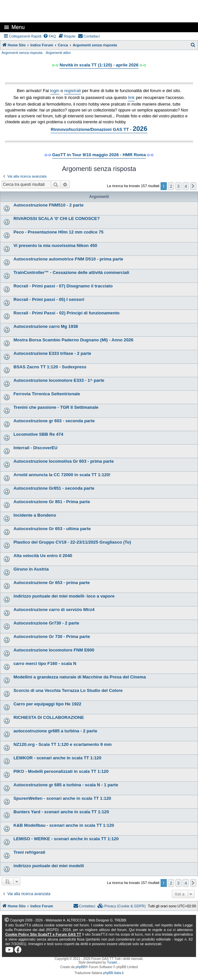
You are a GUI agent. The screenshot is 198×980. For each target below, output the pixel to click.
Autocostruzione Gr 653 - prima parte (52, 583)
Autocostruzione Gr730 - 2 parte (46, 623)
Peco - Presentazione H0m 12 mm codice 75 (58, 232)
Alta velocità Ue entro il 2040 (43, 556)
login (55, 91)
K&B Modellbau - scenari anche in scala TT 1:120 (64, 825)
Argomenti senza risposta (22, 53)
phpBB (80, 967)
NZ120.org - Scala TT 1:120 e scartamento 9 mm (63, 744)
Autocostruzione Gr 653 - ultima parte (52, 529)
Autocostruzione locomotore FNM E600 (54, 650)
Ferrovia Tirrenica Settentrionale (47, 394)
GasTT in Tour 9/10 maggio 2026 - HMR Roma (99, 155)
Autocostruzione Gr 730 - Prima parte (52, 637)
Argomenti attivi (58, 53)
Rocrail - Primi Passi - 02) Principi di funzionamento (66, 313)
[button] (193, 186)
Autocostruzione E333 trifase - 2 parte (52, 353)
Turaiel (112, 962)
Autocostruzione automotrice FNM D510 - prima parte (68, 259)
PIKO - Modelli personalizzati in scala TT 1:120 (61, 771)
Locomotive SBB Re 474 (38, 434)
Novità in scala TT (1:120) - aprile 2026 (99, 65)
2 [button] (171, 186)
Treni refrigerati (29, 852)
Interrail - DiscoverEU (35, 448)
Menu (18, 27)
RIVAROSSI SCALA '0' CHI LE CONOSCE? (57, 219)
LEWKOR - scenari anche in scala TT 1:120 (57, 758)
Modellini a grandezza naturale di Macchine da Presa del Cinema (80, 677)
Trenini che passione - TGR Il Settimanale (56, 407)
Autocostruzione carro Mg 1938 (46, 326)
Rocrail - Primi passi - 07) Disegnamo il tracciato (63, 286)
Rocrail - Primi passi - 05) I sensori (49, 299)
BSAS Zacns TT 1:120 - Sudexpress (50, 367)
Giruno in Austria (31, 569)
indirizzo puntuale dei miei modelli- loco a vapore (64, 596)
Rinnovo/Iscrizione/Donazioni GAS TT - (99, 129)
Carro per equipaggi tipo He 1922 (47, 704)
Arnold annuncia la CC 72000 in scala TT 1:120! (62, 475)
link (131, 98)
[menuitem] (50, 36)
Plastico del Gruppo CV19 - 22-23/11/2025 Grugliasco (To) (72, 542)
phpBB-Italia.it (113, 973)
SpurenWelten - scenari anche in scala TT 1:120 (62, 798)
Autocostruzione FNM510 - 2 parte (48, 205)
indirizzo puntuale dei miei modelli (49, 866)
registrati (72, 91)
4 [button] (186, 186)
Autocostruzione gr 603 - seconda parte (54, 421)
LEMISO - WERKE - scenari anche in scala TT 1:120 (66, 839)
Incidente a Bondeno (35, 515)
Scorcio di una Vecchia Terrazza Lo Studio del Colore (68, 690)
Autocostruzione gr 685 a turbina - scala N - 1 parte (66, 785)
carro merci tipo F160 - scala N (45, 663)
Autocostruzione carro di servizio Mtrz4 (54, 610)
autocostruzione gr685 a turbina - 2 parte (55, 731)
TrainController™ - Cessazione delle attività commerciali (71, 272)
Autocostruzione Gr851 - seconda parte (54, 488)
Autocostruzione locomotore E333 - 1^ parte (59, 380)
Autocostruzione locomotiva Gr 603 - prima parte (64, 461)
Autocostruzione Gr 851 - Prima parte (52, 502)
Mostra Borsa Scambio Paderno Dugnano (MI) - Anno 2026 (73, 340)
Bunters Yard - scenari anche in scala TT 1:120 (61, 812)
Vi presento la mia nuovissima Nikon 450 (55, 245)
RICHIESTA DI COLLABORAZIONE (49, 717)
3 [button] (178, 186)
